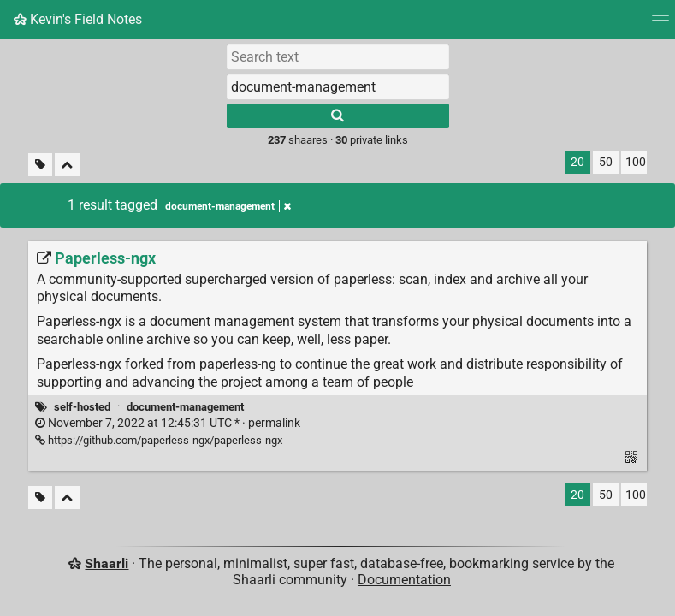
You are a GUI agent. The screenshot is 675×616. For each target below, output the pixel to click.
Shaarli (107, 563)
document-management (185, 407)
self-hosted (82, 407)
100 (636, 162)
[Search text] (338, 56)
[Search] (338, 116)
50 (606, 162)
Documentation (404, 580)
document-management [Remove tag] (228, 206)
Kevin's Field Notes (78, 19)
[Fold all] (67, 165)
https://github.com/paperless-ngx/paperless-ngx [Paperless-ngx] (159, 440)
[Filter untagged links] (40, 165)
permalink (168, 423)
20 (577, 162)
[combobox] (338, 86)
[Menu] (660, 24)
